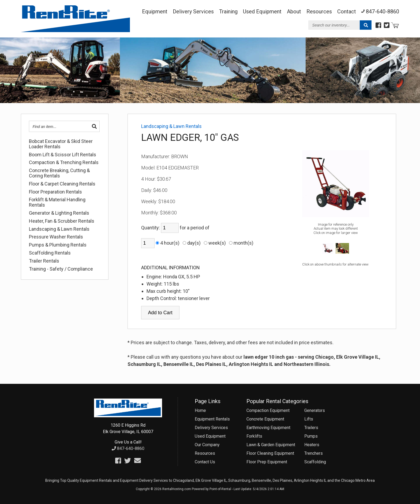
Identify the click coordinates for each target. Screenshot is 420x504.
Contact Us (205, 462)
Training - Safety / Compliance (61, 269)
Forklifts (254, 436)
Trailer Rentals (44, 261)
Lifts (309, 419)
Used (262, 12)
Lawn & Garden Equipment (271, 445)
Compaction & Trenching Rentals (64, 162)
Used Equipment (210, 436)
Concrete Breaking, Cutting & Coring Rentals (59, 173)
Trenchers (314, 453)
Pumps (311, 436)
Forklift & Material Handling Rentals (57, 202)
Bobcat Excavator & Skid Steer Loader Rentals (61, 144)
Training (228, 12)
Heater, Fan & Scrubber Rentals (62, 221)
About (294, 12)
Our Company (207, 445)
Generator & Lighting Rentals (59, 213)
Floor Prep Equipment (267, 462)
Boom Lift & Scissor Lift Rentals (63, 155)
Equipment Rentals (212, 419)
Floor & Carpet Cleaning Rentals (62, 184)
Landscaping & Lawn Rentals (59, 229)
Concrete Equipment (265, 419)
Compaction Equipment (268, 410)
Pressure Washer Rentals (56, 237)
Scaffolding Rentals (50, 253)
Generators (315, 410)
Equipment (155, 12)
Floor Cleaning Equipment (270, 453)
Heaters (312, 445)
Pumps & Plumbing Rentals (58, 245)
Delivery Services (193, 12)
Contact (347, 12)
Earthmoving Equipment (268, 428)
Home (200, 410)
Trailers (311, 428)
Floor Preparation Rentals (55, 192)
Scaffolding (315, 462)
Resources (319, 12)
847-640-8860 (128, 448)
